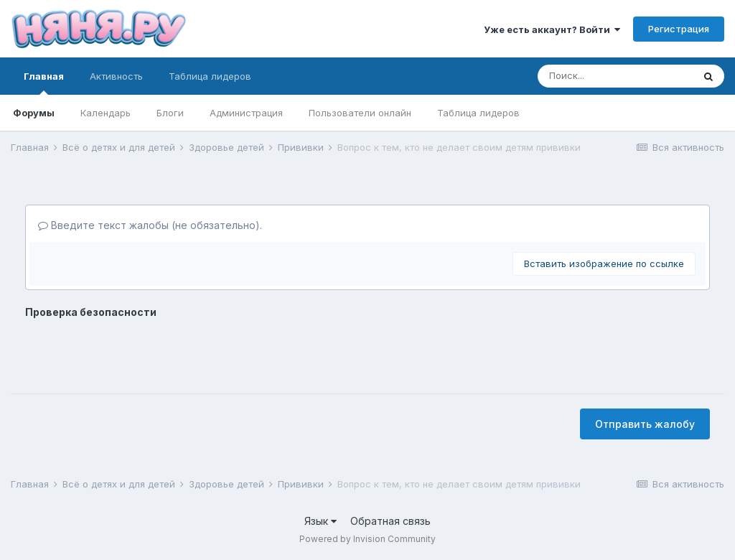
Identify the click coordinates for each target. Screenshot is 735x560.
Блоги (170, 113)
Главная (44, 83)
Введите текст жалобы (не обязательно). (150, 225)
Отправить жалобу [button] (645, 424)
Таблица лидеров (478, 113)
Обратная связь (390, 521)
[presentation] (134, 351)
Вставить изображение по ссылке (604, 263)
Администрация (246, 113)
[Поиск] (615, 76)
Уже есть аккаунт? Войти (552, 29)
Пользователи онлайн (360, 113)
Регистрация (679, 29)
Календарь (106, 113)
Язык (320, 521)
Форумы (34, 113)
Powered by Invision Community (367, 539)
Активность (116, 76)
